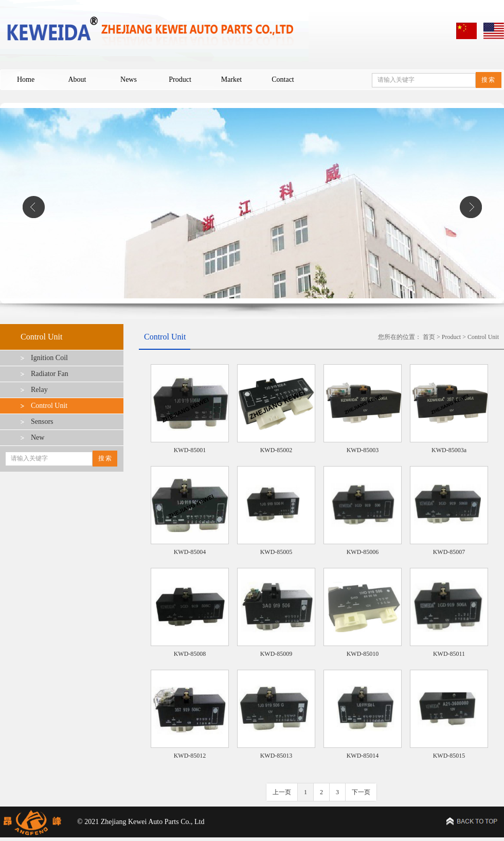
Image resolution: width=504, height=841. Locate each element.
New (38, 437)
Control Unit (49, 406)
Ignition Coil (49, 358)
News (129, 79)
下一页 (361, 792)
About (77, 79)
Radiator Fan (50, 374)
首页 (429, 337)
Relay (39, 390)
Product (180, 79)
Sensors (42, 422)
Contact (283, 79)
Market (231, 79)
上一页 (282, 792)
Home (26, 79)
